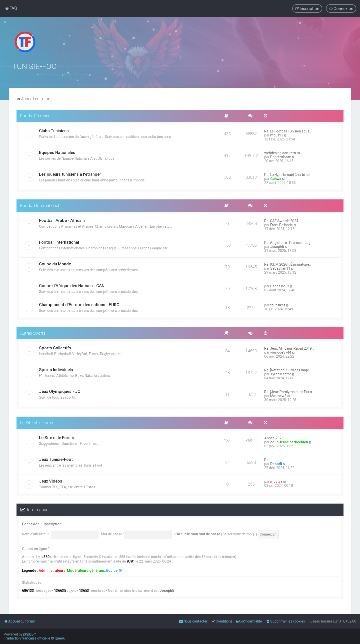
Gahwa (276, 178)
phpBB (28, 634)
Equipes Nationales (57, 152)
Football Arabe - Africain (62, 220)
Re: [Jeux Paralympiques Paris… (289, 392)
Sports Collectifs (55, 348)
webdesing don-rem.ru (282, 153)
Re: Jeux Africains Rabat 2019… (289, 348)
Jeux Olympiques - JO (60, 391)
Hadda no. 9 (279, 286)
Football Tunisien (35, 115)
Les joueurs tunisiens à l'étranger (70, 174)
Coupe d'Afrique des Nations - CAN (72, 285)
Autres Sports (33, 333)
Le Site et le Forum (37, 423)
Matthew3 (278, 396)
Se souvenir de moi (239, 534)
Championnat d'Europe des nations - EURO (79, 304)
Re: (267, 460)
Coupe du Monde (55, 264)
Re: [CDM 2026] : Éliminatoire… (288, 264)
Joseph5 (277, 246)
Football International (40, 205)
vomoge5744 (281, 352)
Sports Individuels (56, 370)
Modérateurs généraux (86, 570)
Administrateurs (52, 570)
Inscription (53, 524)
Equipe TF (114, 570)
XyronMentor (281, 374)
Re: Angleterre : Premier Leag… (288, 242)
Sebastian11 (280, 268)
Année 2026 (274, 438)
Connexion (31, 524)
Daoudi (276, 464)
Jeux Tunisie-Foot (56, 459)
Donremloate (281, 157)
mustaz (276, 481)
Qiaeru (60, 638)
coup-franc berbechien (289, 442)
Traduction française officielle (27, 638)
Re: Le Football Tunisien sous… (288, 131)
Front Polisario (281, 225)
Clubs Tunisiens (54, 130)
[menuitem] (11, 8)
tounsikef (278, 305)
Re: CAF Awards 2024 (281, 221)
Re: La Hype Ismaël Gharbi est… (288, 174)
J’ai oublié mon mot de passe (197, 534)
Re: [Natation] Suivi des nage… (288, 370)
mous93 (277, 135)
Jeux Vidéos (51, 481)
